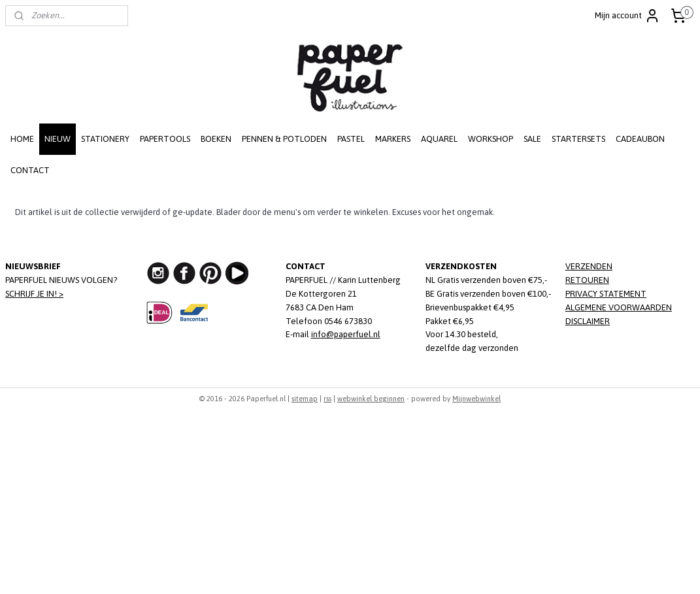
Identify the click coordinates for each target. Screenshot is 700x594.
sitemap (305, 399)
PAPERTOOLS (165, 139)
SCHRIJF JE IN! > (34, 294)
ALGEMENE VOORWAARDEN (619, 307)
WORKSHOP (491, 139)
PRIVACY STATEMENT (606, 294)
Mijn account (627, 16)
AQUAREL (439, 139)
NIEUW (58, 139)
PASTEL (351, 139)
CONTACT (30, 170)
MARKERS (393, 139)
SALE (532, 139)
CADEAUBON (640, 139)
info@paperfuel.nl (346, 334)
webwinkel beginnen (371, 399)
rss (327, 399)
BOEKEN (216, 139)
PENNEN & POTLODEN (284, 139)
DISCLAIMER (588, 321)
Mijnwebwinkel (476, 399)
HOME (22, 139)
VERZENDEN (589, 266)
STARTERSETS (578, 139)
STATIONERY (105, 139)
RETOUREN (587, 280)
